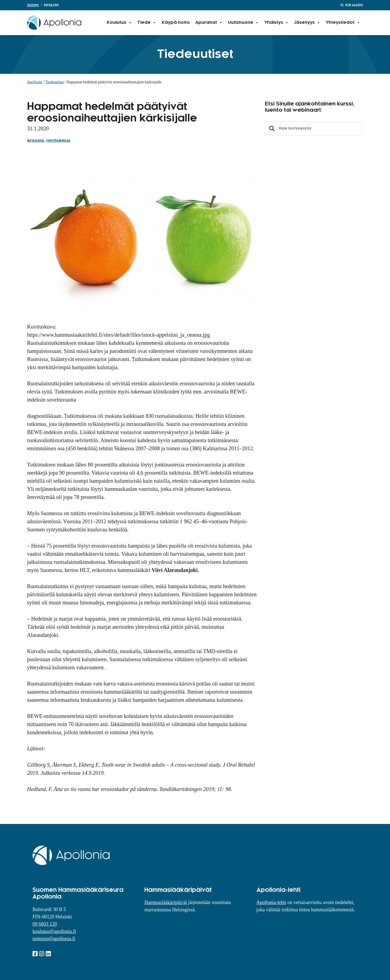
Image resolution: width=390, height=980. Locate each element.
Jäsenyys (307, 23)
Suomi (33, 5)
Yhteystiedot (343, 23)
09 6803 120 (45, 924)
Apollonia (35, 82)
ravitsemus (58, 141)
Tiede (147, 23)
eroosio (36, 141)
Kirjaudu (354, 5)
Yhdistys (277, 23)
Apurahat (209, 23)
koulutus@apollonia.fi (54, 931)
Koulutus (119, 23)
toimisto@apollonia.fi (54, 939)
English (51, 5)
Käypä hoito (176, 23)
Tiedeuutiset (55, 82)
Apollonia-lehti (271, 902)
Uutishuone (243, 23)
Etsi (271, 129)
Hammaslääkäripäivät (166, 902)
